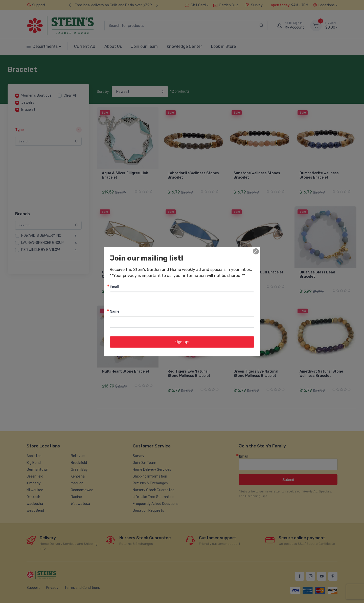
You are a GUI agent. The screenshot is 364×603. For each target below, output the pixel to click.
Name (115, 311)
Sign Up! (182, 342)
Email (114, 287)
